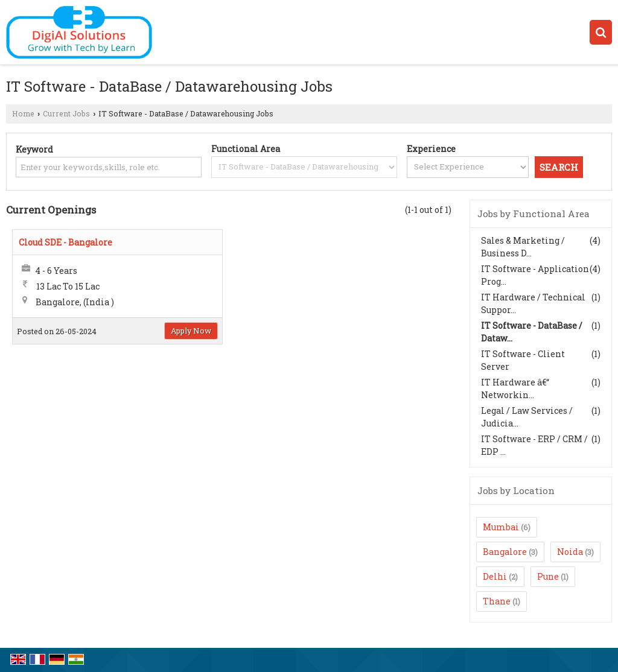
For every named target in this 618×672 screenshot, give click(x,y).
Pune (548, 576)
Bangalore (505, 552)
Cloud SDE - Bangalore (65, 242)
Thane (497, 601)
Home (23, 113)
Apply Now (191, 331)
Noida (570, 552)
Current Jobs (66, 113)
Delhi (495, 576)
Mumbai (501, 527)
